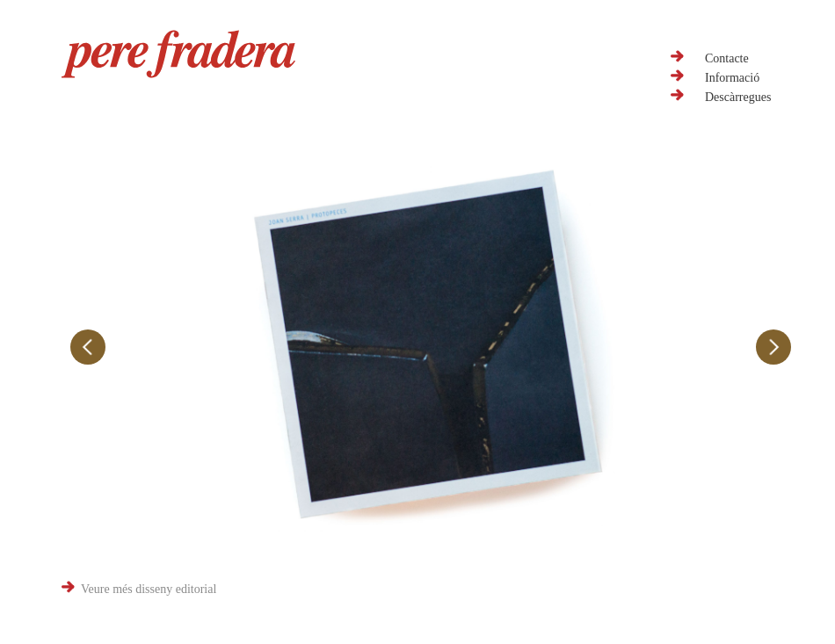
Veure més (149, 589)
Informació (732, 78)
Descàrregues (738, 97)
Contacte (727, 58)
